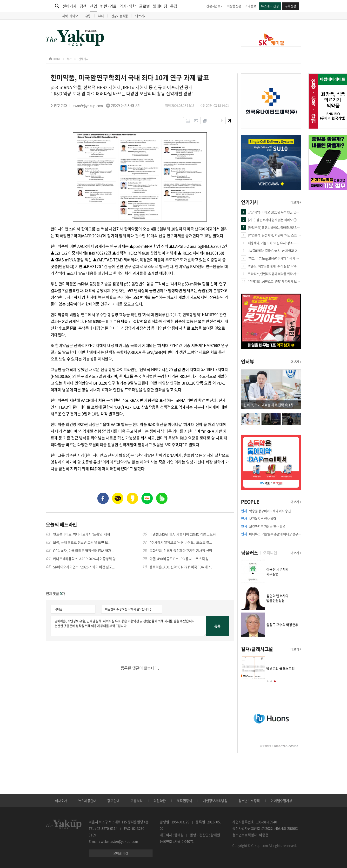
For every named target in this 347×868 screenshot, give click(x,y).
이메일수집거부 (281, 801)
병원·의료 (108, 6)
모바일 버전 (121, 853)
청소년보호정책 (249, 801)
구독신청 (290, 6)
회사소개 (61, 801)
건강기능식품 (120, 16)
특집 (174, 6)
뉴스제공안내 (87, 801)
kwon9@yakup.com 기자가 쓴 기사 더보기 (107, 105)
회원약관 (160, 801)
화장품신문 (234, 6)
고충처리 (137, 801)
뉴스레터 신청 (270, 6)
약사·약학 (128, 6)
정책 (83, 6)
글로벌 (144, 6)
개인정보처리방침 (215, 801)
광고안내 (113, 801)
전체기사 (70, 6)
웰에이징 (160, 6)
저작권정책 (184, 801)
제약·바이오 (70, 16)
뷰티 (101, 16)
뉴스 (70, 59)
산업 (93, 8)
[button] (268, 681)
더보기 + (296, 202)
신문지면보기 (215, 6)
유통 (88, 16)
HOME (55, 59)
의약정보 (250, 6)
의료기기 (141, 16)
